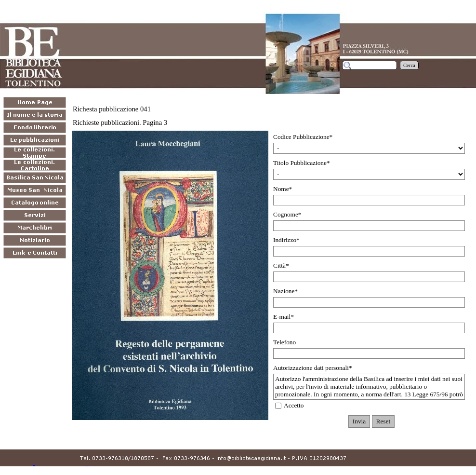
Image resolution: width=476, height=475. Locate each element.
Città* (281, 265)
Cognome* (287, 214)
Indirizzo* (286, 240)
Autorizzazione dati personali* (313, 368)
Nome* (283, 189)
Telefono (284, 342)
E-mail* (284, 317)
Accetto (294, 405)
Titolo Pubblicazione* (302, 163)
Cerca (409, 65)
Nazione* (285, 291)
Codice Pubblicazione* (303, 137)
